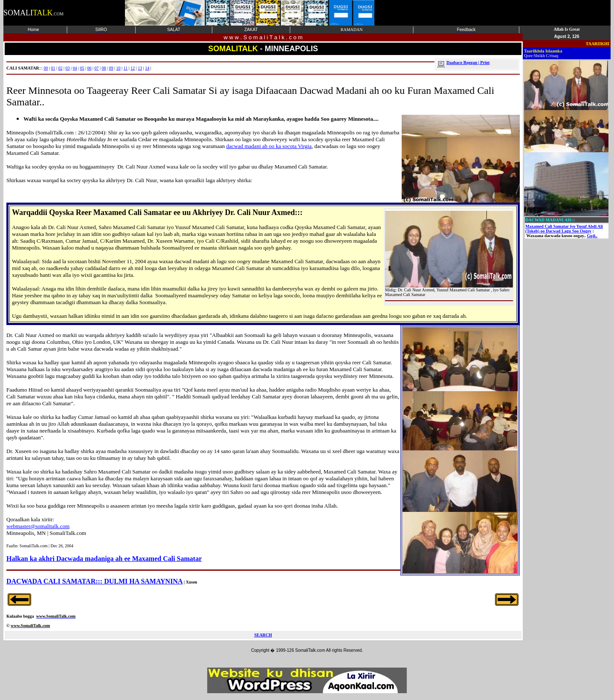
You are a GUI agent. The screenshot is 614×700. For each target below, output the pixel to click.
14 (147, 68)
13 (140, 68)
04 (75, 68)
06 (90, 68)
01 (53, 68)
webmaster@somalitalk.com (38, 526)
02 (60, 68)
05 (82, 68)
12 (133, 68)
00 (46, 68)
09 (111, 68)
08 (104, 68)
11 (126, 68)
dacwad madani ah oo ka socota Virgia (269, 146)
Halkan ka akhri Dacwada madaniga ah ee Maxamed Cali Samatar (104, 559)
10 (119, 68)
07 (97, 68)
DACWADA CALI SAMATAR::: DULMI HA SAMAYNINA (95, 581)
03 (67, 68)
